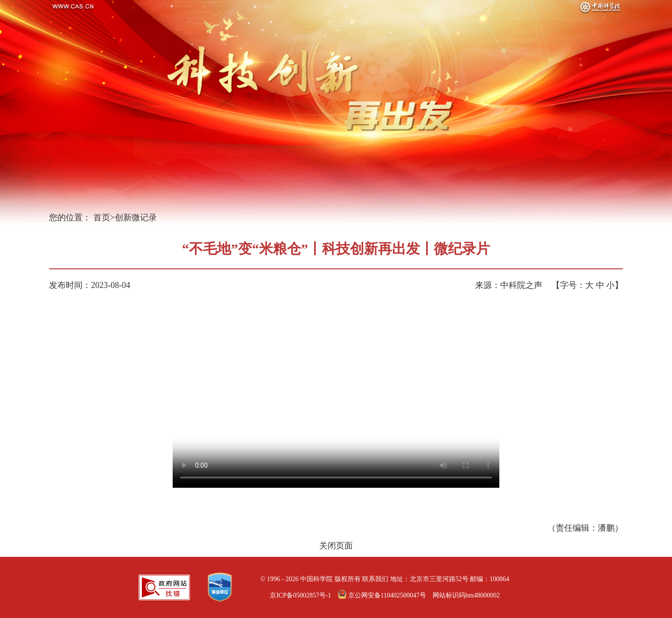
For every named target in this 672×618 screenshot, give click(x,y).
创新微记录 (136, 218)
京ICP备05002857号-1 (300, 595)
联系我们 (375, 579)
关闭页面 (336, 546)
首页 (102, 218)
